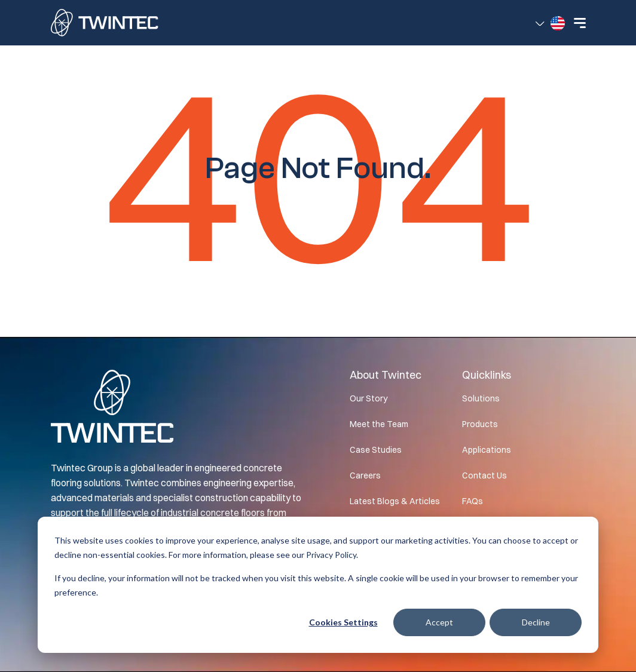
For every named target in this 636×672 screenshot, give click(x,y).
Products (480, 424)
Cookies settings (343, 622)
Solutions (481, 398)
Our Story (369, 398)
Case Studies (376, 450)
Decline (536, 622)
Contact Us (484, 475)
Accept (439, 622)
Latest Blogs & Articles (395, 501)
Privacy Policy (331, 555)
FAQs (473, 501)
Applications (487, 450)
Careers (365, 475)
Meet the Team (379, 424)
